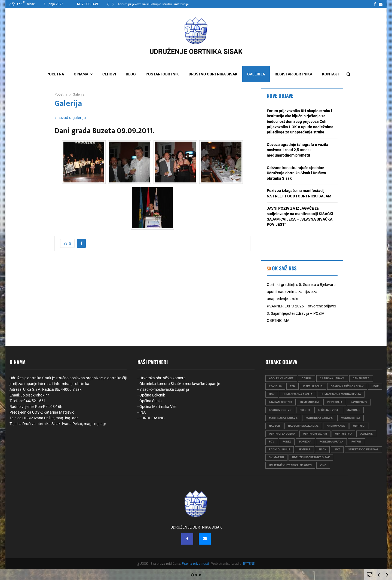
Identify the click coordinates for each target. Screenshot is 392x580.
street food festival (363, 449)
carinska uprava (332, 378)
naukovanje (336, 426)
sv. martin (276, 457)
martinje (353, 410)
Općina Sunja (151, 401)
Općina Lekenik (152, 395)
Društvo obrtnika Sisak (213, 74)
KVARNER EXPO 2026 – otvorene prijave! (301, 306)
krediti (305, 410)
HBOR (375, 386)
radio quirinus (280, 449)
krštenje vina (328, 410)
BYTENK (249, 564)
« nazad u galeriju (70, 118)
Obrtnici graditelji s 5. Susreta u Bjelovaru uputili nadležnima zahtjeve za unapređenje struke (301, 292)
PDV (272, 442)
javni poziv (359, 402)
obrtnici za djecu (282, 434)
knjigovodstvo (280, 410)
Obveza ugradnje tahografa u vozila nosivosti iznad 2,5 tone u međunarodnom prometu (298, 150)
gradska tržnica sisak (347, 386)
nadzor (274, 426)
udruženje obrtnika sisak (311, 457)
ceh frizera (361, 378)
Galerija (256, 74)
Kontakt (331, 74)
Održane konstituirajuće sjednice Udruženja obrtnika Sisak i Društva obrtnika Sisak (296, 173)
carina (307, 378)
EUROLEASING (152, 418)
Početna (55, 74)
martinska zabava (319, 418)
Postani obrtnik (162, 74)
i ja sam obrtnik (281, 402)
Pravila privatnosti (195, 564)
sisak (322, 449)
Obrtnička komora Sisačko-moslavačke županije (180, 384)
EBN (293, 386)
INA (143, 412)
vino (323, 465)
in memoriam (310, 402)
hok (272, 394)
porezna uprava (331, 442)
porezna (305, 442)
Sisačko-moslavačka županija (164, 389)
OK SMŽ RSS (284, 268)
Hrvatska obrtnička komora (163, 378)
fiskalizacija (313, 386)
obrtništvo (343, 434)
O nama (81, 74)
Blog (131, 74)
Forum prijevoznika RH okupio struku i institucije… (155, 4)
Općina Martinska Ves (158, 407)
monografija (350, 418)
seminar (304, 449)
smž (337, 449)
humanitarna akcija (298, 394)
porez (287, 442)
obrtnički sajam (315, 434)
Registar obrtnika (293, 74)
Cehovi (109, 74)
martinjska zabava (283, 418)
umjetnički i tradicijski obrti (290, 465)
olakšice (366, 434)
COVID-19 (275, 386)
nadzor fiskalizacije (303, 426)
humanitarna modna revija (341, 394)
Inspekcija (335, 402)
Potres (356, 442)
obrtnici (359, 426)
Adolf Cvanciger (281, 378)
